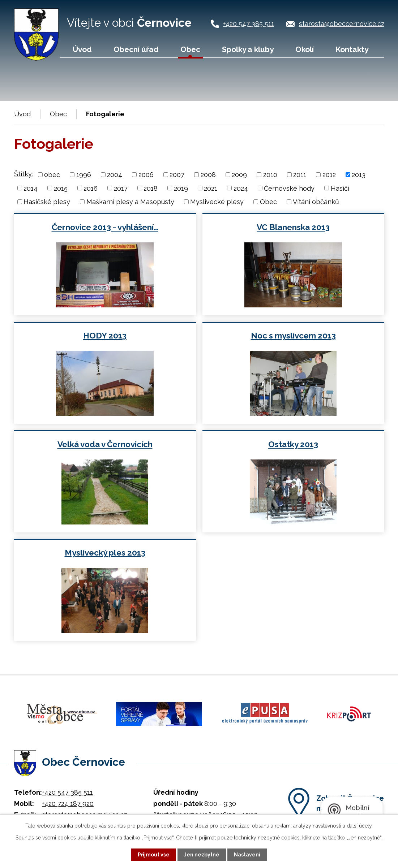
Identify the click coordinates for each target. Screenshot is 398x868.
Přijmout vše (154, 855)
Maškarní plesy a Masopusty (130, 202)
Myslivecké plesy (217, 202)
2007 (177, 175)
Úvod (82, 49)
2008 (208, 175)
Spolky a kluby (248, 49)
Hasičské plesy (47, 202)
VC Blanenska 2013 (293, 227)
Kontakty (352, 49)
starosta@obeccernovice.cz (342, 24)
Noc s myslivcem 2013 (293, 336)
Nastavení (247, 855)
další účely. (360, 826)
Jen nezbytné (202, 855)
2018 (151, 188)
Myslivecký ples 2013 (105, 553)
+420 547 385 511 (249, 24)
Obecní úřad (136, 49)
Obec (190, 49)
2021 (211, 188)
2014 (31, 188)
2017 (121, 188)
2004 (115, 175)
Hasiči (340, 188)
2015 (61, 188)
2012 (329, 175)
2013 (359, 175)
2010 (270, 175)
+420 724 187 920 (68, 802)
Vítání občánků (316, 202)
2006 (146, 175)
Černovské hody (289, 188)
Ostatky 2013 (293, 444)
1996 (84, 175)
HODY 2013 (105, 336)
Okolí (305, 49)
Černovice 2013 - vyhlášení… (105, 227)
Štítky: (23, 174)
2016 (91, 188)
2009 (239, 175)
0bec (52, 175)
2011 (300, 175)
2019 (181, 188)
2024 (241, 188)
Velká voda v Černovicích (105, 444)
